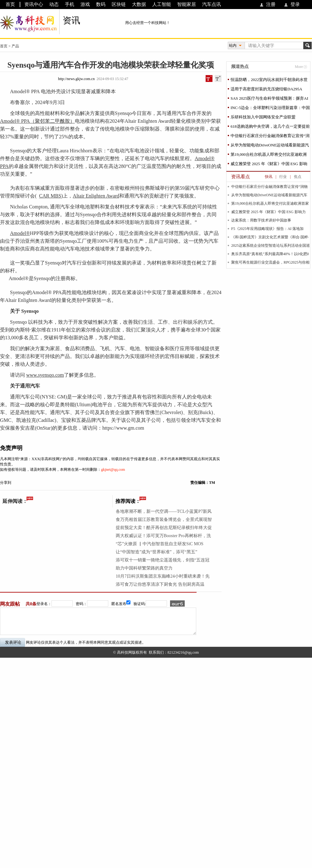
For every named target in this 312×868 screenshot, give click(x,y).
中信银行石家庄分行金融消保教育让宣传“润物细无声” (270, 137)
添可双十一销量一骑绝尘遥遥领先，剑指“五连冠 (163, 560)
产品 (15, 46)
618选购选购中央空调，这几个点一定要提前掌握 (270, 128)
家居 (55, 348)
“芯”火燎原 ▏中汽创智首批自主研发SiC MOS (160, 544)
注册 (271, 4)
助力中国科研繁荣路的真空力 (144, 568)
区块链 (119, 4)
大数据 (139, 4)
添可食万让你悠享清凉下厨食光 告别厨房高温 (160, 584)
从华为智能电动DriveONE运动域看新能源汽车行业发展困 (270, 146)
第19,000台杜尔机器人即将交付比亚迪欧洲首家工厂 (269, 156)
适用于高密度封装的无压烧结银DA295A (266, 89)
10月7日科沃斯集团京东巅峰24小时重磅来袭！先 (163, 576)
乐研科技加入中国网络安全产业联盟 (263, 117)
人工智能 (162, 4)
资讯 (71, 20)
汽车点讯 (212, 4)
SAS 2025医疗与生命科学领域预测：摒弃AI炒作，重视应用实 (269, 100)
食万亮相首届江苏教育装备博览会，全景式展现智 (164, 520)
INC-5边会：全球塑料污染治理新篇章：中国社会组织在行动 (270, 109)
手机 (70, 4)
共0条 (31, 604)
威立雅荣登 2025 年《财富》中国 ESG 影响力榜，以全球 (269, 165)
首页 (10, 4)
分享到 (6, 483)
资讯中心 (34, 4)
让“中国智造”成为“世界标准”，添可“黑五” (156, 552)
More (299, 67)
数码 (101, 4)
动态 (54, 4)
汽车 (182, 113)
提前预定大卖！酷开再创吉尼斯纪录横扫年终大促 (164, 528)
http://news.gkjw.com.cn (76, 79)
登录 (295, 4)
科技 (38, 322)
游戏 (85, 4)
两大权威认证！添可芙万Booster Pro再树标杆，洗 (163, 536)
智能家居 (187, 4)
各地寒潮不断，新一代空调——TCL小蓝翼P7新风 (164, 511)
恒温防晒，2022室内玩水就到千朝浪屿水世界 (269, 81)
